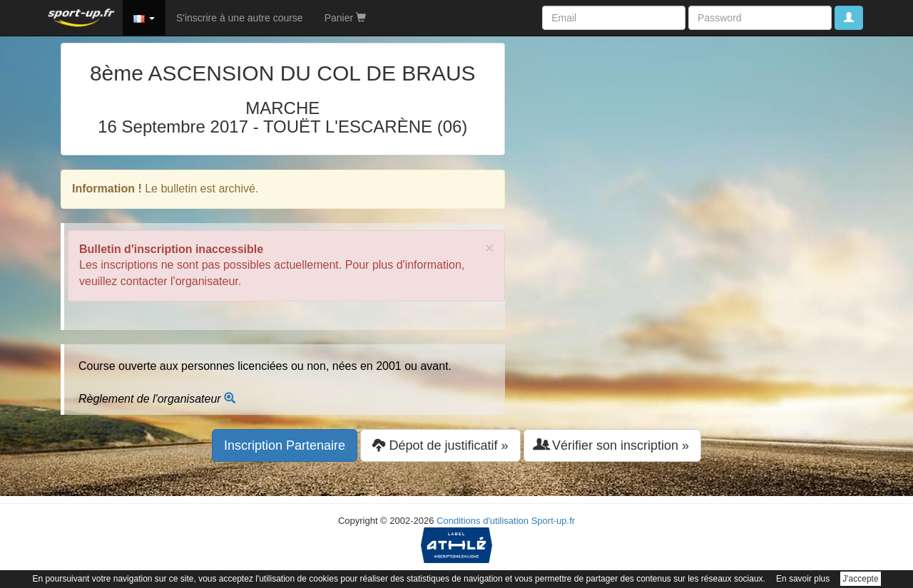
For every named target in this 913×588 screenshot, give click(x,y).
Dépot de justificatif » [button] (440, 445)
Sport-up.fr (553, 521)
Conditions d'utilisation (483, 521)
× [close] (489, 248)
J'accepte (860, 579)
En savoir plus (803, 579)
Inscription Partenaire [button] (285, 445)
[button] (144, 18)
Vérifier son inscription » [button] (612, 445)
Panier (345, 18)
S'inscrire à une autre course (240, 18)
